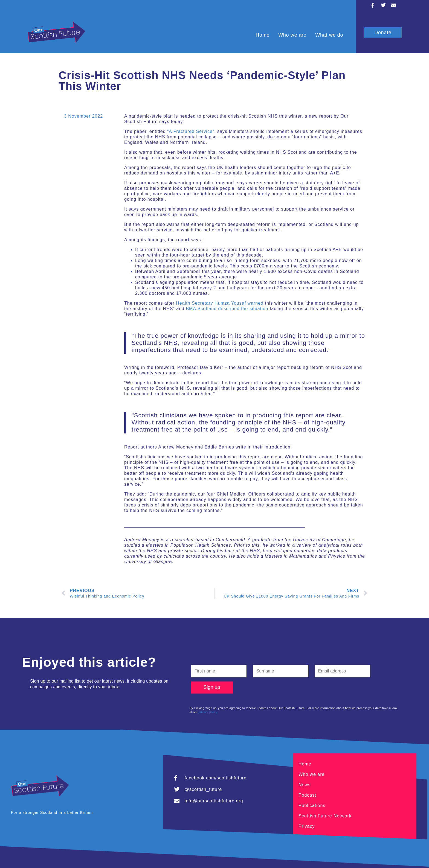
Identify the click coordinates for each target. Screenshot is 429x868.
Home (263, 35)
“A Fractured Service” (191, 131)
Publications (312, 806)
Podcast (307, 795)
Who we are (292, 35)
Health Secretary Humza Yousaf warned (220, 303)
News (305, 785)
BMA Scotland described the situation (227, 309)
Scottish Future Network (325, 816)
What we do (329, 35)
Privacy (307, 826)
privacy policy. (208, 712)
